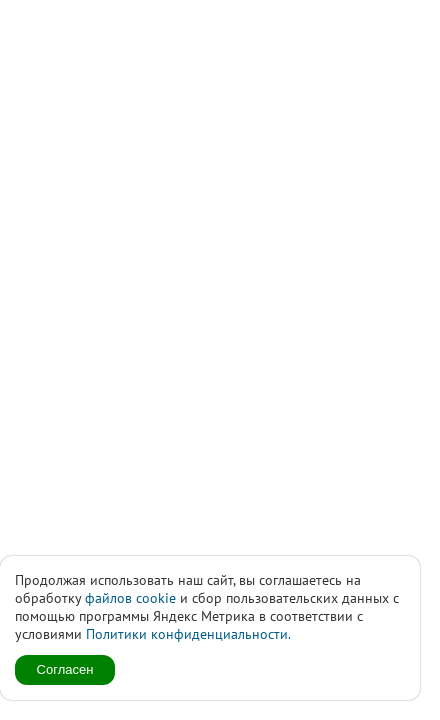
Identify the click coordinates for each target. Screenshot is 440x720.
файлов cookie (130, 598)
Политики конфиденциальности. (188, 634)
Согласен (65, 669)
